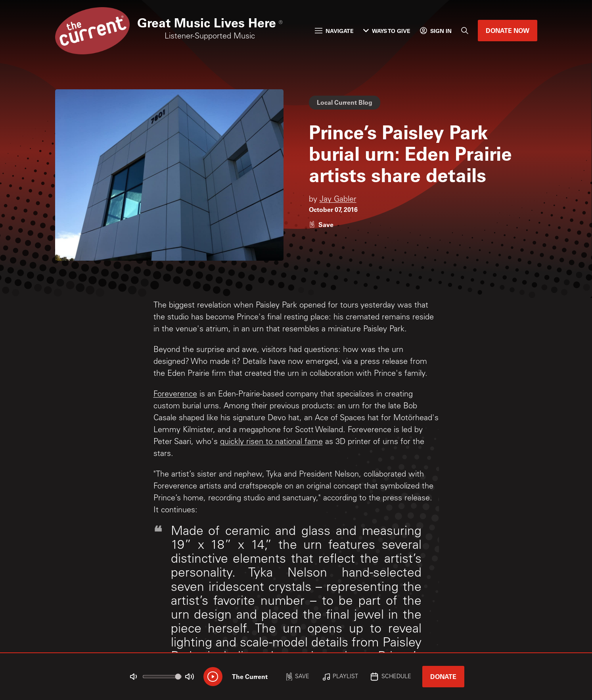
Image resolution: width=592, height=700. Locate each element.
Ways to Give (387, 31)
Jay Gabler (338, 200)
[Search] (465, 31)
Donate (443, 676)
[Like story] (321, 224)
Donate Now (508, 30)
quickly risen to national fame (271, 442)
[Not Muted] (133, 677)
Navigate (334, 31)
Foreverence (175, 395)
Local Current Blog (345, 102)
